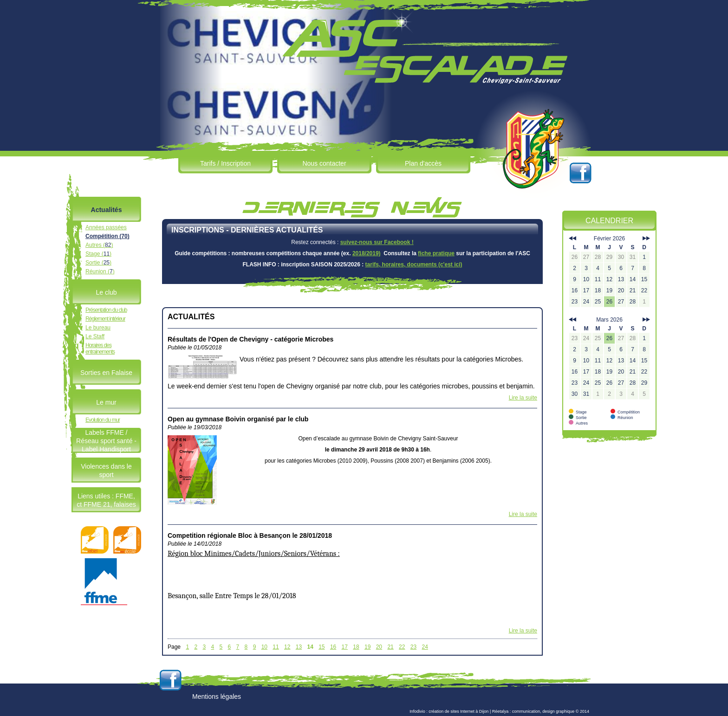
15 (322, 647)
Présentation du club (106, 310)
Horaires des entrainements (100, 348)
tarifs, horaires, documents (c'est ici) (414, 264)
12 (287, 647)
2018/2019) (367, 253)
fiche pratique (436, 253)
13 (299, 647)
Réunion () (100, 271)
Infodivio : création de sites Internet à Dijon (449, 711)
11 (276, 647)
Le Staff (95, 336)
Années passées (106, 227)
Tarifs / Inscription (225, 163)
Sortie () (98, 263)
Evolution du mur (103, 420)
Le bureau (98, 328)
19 (367, 647)
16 (333, 647)
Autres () (99, 245)
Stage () (98, 254)
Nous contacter (324, 163)
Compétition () (107, 236)
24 (425, 647)
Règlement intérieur (105, 319)
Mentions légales (217, 697)
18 (356, 647)
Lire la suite (523, 398)
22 (402, 647)
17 (345, 647)
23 (413, 647)
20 (379, 647)
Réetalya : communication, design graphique (533, 711)
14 (310, 647)
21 (390, 647)
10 (264, 647)
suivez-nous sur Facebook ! (377, 242)
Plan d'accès (423, 163)
